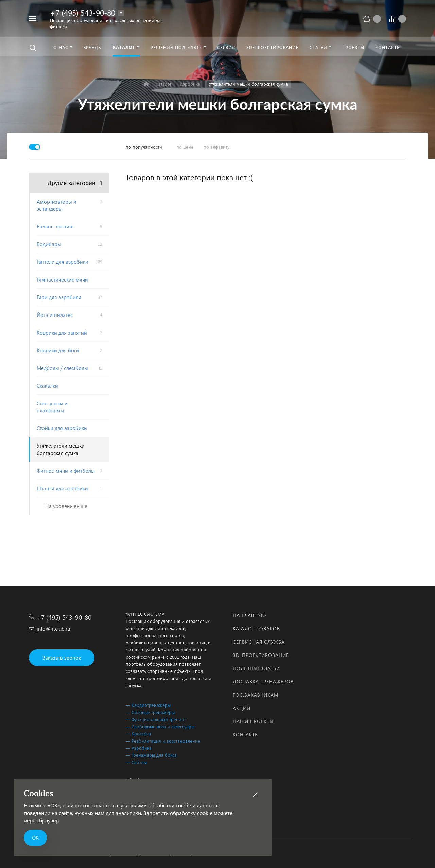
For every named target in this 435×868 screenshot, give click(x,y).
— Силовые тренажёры (150, 712)
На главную (249, 615)
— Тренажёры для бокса (151, 755)
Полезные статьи (256, 668)
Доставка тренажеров (263, 682)
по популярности (144, 147)
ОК (35, 838)
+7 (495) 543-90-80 (83, 12)
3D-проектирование (261, 655)
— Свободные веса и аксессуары (160, 726)
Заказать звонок (62, 658)
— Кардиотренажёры (148, 705)
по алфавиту (216, 147)
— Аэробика (139, 748)
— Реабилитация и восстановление (163, 741)
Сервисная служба (259, 642)
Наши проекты (253, 721)
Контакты (246, 735)
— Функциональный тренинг (156, 719)
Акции (242, 708)
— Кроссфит (138, 734)
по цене (185, 147)
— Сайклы (136, 762)
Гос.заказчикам (256, 695)
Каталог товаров (256, 628)
